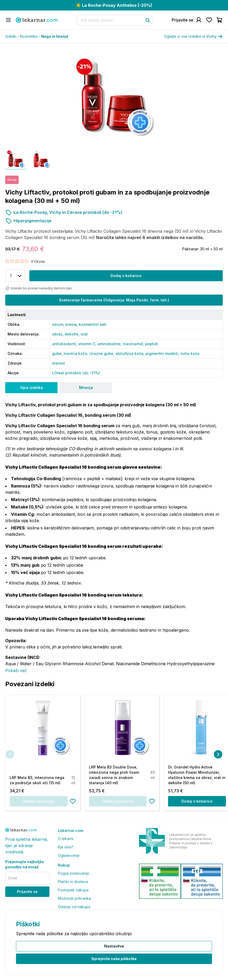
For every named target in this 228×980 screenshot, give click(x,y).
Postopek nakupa (73, 890)
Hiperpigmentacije (28, 221)
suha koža (190, 353)
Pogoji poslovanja (73, 873)
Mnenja (86, 388)
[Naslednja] (218, 754)
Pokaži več (16, 670)
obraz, (58, 334)
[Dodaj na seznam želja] (73, 801)
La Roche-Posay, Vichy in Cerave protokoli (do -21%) (64, 212)
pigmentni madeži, (163, 353)
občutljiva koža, (130, 353)
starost (59, 363)
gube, (58, 353)
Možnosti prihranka (74, 898)
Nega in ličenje (55, 36)
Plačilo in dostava (73, 882)
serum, (59, 324)
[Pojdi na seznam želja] (209, 20)
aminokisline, (110, 344)
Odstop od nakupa (74, 907)
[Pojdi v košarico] (220, 20)
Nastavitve (114, 946)
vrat (84, 334)
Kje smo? (66, 847)
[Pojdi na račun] (187, 20)
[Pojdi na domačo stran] (37, 20)
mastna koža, (76, 353)
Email (13, 878)
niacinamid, (134, 344)
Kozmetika (30, 36)
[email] (27, 878)
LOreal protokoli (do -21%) (76, 373)
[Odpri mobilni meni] (8, 20)
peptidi (151, 344)
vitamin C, (88, 344)
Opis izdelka (32, 388)
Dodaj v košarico (126, 276)
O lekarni (66, 839)
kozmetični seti (93, 324)
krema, (72, 324)
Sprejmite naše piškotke (114, 959)
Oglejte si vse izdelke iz (193, 36)
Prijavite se (27, 892)
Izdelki (12, 36)
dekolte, (73, 334)
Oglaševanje (69, 855)
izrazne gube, (102, 353)
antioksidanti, (65, 344)
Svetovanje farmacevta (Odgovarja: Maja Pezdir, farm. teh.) (114, 300)
